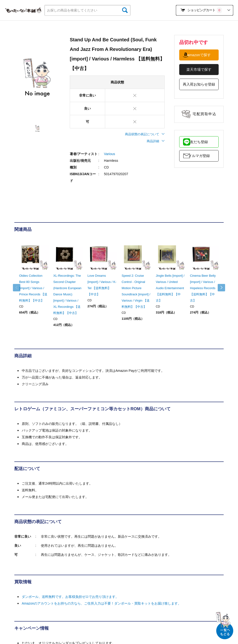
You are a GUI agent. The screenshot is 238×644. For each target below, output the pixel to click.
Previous (19, 288)
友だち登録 (199, 142)
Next (219, 288)
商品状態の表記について (145, 134)
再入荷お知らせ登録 (199, 84)
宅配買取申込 (204, 114)
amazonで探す (199, 55)
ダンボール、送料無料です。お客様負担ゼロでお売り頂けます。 (70, 597)
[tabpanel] (37, 78)
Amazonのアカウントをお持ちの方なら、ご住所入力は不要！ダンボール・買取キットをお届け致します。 (101, 603)
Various (109, 154)
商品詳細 (156, 141)
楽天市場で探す (199, 69)
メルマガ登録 (199, 156)
